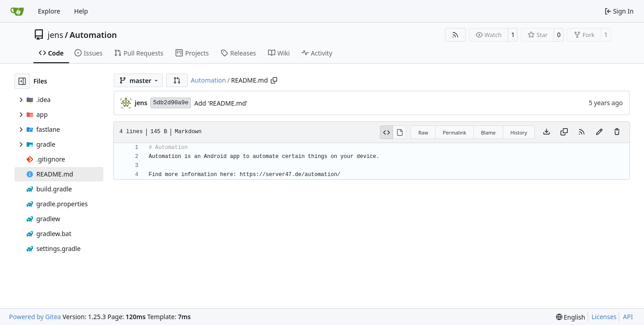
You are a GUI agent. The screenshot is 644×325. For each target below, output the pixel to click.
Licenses (604, 317)
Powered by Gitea (35, 317)
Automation (93, 35)
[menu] (571, 317)
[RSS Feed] (455, 35)
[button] (177, 80)
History (519, 132)
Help (81, 11)
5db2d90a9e (171, 103)
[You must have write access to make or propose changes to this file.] (617, 132)
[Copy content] (564, 132)
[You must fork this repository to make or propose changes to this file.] (599, 132)
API (628, 317)
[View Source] (387, 132)
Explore (49, 11)
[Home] (17, 11)
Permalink (454, 132)
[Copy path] (274, 80)
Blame (489, 132)
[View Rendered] (400, 132)
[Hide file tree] (22, 81)
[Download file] (547, 132)
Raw (423, 132)
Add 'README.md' (221, 103)
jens (56, 35)
